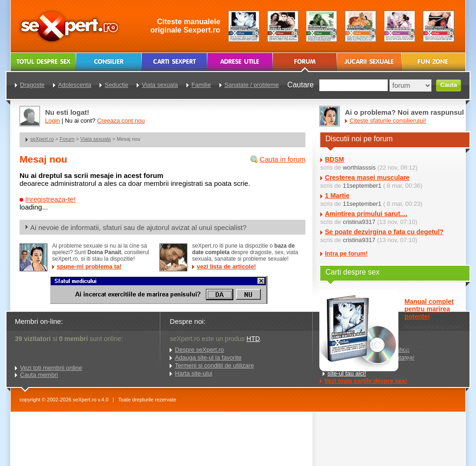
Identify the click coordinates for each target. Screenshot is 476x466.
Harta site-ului (193, 373)
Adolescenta (75, 85)
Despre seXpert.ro (199, 350)
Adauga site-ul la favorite (208, 358)
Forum (67, 139)
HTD (253, 339)
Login (53, 121)
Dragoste (32, 85)
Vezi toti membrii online (51, 368)
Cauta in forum (283, 159)
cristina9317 (359, 222)
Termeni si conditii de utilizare (214, 365)
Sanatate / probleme (252, 85)
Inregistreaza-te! (50, 199)
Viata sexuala (96, 139)
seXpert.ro (42, 139)
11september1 (362, 186)
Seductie (116, 85)
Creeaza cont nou (121, 121)
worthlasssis (359, 167)
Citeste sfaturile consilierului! (388, 121)
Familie (201, 85)
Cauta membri (39, 375)
